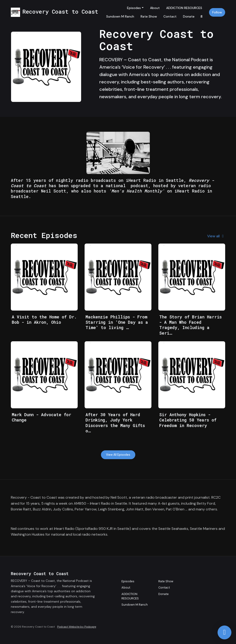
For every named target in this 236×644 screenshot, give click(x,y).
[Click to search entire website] (202, 17)
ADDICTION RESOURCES (184, 8)
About (155, 8)
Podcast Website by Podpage (77, 627)
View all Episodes (118, 455)
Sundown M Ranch (120, 16)
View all (216, 236)
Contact (170, 16)
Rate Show (149, 16)
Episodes (134, 8)
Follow (217, 12)
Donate (189, 16)
